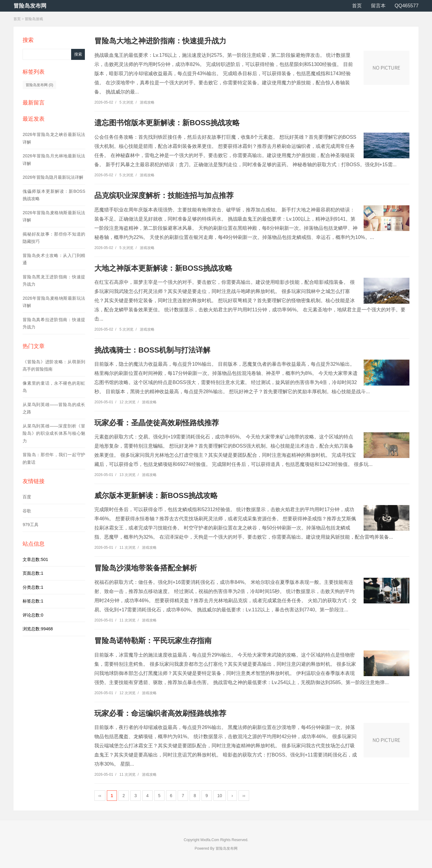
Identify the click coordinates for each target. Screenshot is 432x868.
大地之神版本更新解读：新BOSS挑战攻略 (163, 268)
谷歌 (27, 511)
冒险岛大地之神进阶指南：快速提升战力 (160, 41)
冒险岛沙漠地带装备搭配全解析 (146, 568)
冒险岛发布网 (30, 6)
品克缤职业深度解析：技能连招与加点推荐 (164, 195)
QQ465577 (407, 6)
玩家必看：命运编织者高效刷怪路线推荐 (160, 713)
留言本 (378, 6)
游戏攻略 (147, 102)
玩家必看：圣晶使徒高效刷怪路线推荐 (157, 423)
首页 (357, 6)
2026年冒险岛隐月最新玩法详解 (53, 177)
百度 (27, 497)
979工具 (30, 525)
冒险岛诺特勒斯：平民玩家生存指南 (153, 641)
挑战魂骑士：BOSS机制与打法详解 (152, 350)
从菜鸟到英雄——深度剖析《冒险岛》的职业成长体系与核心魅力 (54, 433)
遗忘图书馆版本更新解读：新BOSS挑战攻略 (167, 123)
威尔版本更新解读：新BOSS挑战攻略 (156, 495)
